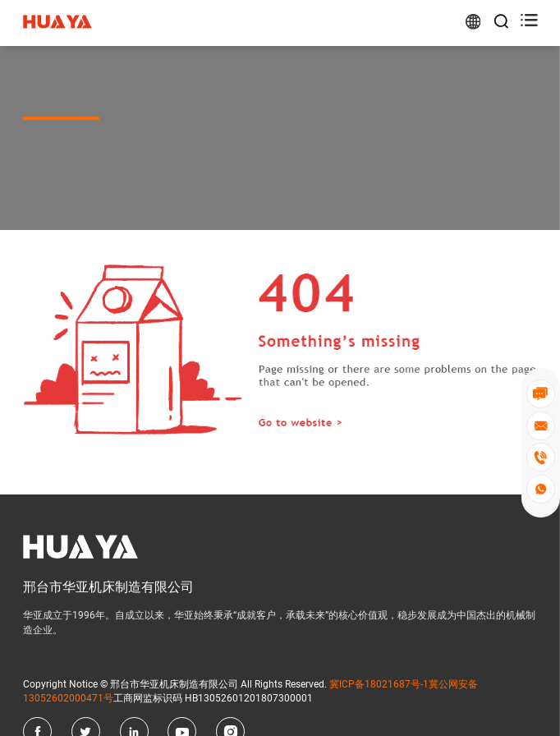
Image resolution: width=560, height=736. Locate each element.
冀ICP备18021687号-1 (379, 684)
